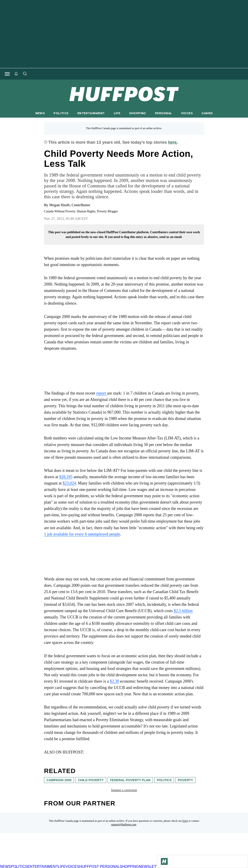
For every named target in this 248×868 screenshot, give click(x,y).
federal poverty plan (130, 780)
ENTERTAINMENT (91, 113)
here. (173, 142)
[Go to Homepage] (164, 861)
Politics (164, 780)
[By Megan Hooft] (70, 205)
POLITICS (61, 113)
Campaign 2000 (59, 780)
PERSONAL (163, 113)
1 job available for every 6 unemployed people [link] (82, 534)
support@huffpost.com (124, 824)
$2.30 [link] (114, 681)
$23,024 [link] (69, 483)
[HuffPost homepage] (58, 862)
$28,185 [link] (66, 477)
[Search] (25, 74)
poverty (185, 780)
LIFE (117, 113)
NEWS (40, 113)
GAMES (207, 113)
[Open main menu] (7, 74)
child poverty (91, 780)
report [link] (102, 393)
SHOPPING (138, 113)
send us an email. (171, 237)
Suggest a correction (124, 790)
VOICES (187, 113)
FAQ (185, 821)
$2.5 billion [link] (183, 611)
